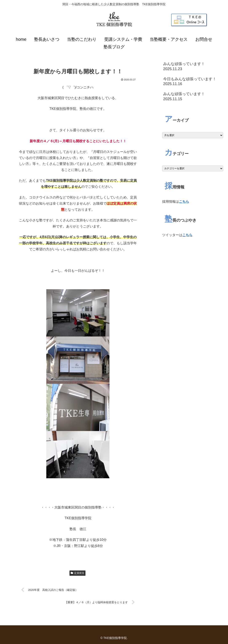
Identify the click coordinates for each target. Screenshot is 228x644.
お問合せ (204, 39)
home (21, 39)
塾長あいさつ (47, 39)
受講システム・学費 (123, 39)
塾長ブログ (114, 47)
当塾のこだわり (82, 39)
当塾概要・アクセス (169, 39)
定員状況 (77, 573)
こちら (184, 202)
